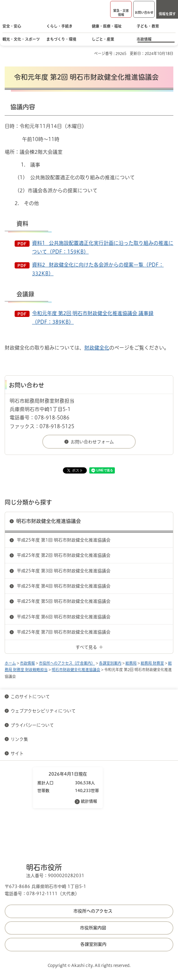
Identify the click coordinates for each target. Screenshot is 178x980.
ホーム (10, 663)
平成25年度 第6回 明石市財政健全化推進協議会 (64, 617)
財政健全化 (97, 348)
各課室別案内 (110, 663)
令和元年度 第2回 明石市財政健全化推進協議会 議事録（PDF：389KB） (93, 318)
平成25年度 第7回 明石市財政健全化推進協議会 (64, 632)
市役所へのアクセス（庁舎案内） (67, 663)
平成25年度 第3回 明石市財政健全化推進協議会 (64, 571)
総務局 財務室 (152, 663)
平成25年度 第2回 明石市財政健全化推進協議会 (64, 555)
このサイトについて (30, 697)
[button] (121, 9)
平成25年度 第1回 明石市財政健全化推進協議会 (64, 540)
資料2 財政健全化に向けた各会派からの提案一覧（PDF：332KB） (98, 269)
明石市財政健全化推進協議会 (49, 521)
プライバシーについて (32, 725)
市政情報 (27, 663)
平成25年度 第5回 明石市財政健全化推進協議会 (64, 601)
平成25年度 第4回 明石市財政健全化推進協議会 (64, 586)
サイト (18, 753)
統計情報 (89, 801)
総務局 (131, 663)
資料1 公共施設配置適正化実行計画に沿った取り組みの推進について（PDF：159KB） (103, 247)
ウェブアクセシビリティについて (43, 711)
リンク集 (19, 739)
